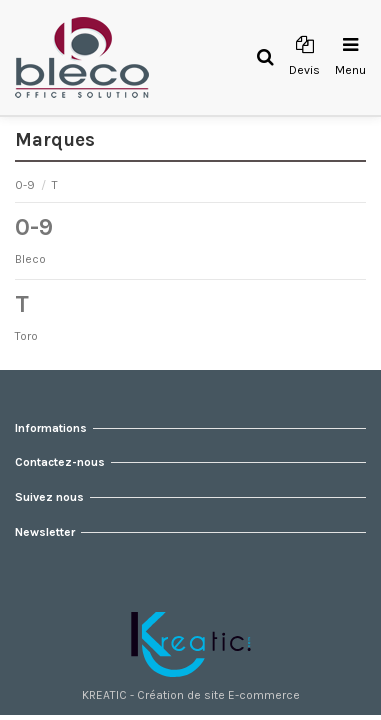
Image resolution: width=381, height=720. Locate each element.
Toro (26, 336)
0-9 (26, 185)
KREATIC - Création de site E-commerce (191, 695)
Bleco (30, 259)
